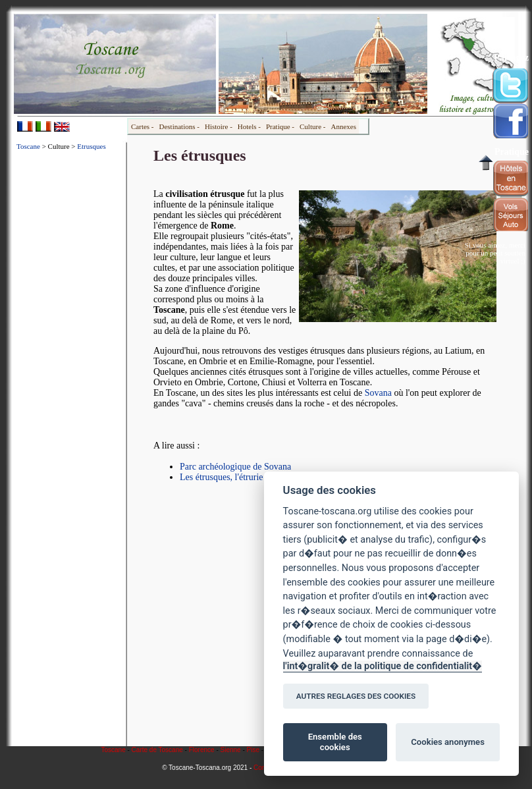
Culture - (312, 126)
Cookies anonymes (448, 742)
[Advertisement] (70, 358)
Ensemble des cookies (335, 742)
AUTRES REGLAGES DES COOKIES (356, 696)
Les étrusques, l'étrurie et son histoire (249, 477)
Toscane (28, 146)
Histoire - (219, 126)
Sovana (378, 393)
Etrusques (91, 146)
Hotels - (249, 126)
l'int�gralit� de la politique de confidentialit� (383, 666)
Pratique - (280, 126)
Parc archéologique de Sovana (235, 467)
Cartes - (143, 126)
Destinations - (179, 126)
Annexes (343, 126)
